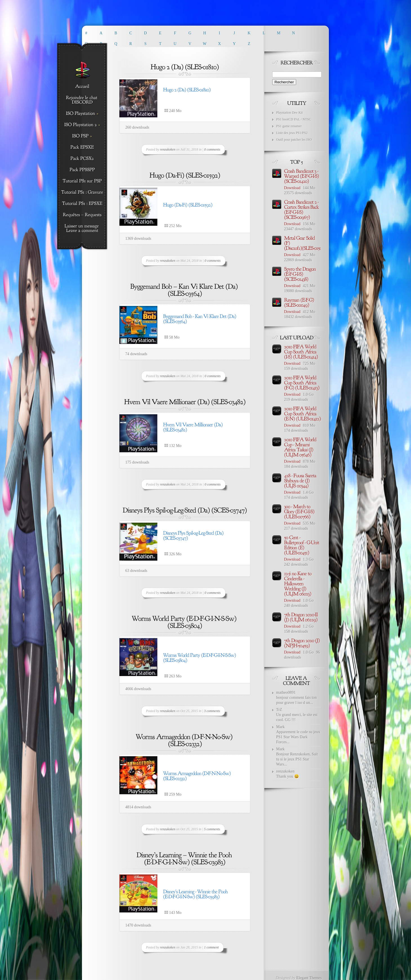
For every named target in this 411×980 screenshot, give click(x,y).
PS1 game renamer (289, 126)
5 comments (212, 829)
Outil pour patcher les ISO (294, 140)
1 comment (211, 947)
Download (292, 188)
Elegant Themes (309, 978)
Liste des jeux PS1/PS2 (292, 133)
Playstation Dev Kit (290, 113)
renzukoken (168, 149)
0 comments (212, 149)
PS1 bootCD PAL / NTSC (294, 119)
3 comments (212, 711)
